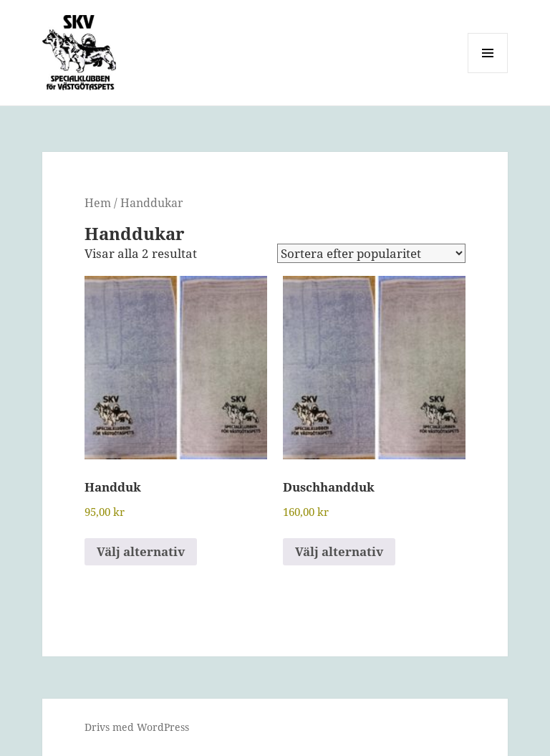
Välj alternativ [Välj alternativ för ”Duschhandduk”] (339, 551)
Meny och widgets (488, 73)
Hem (98, 203)
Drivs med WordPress (137, 727)
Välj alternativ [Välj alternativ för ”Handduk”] (141, 551)
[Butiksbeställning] (371, 253)
